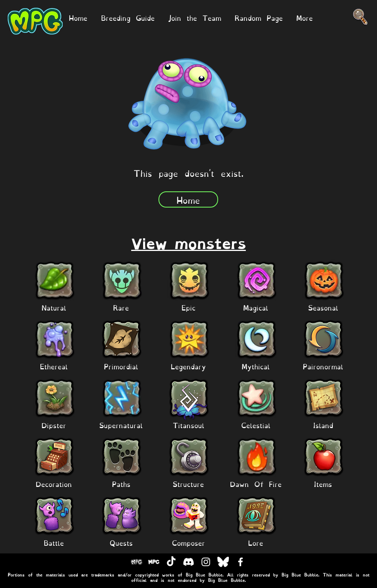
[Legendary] (188, 366)
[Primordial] (121, 366)
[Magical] (256, 307)
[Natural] (54, 307)
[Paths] (121, 484)
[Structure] (188, 484)
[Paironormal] (323, 366)
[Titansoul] (188, 425)
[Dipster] (54, 425)
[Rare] (121, 307)
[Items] (323, 484)
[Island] (323, 425)
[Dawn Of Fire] (256, 484)
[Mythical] (256, 366)
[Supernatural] (121, 425)
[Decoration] (54, 484)
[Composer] (188, 542)
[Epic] (188, 307)
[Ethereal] (54, 366)
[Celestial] (256, 425)
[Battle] (54, 542)
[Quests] (121, 542)
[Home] (188, 199)
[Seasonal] (323, 307)
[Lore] (256, 542)
